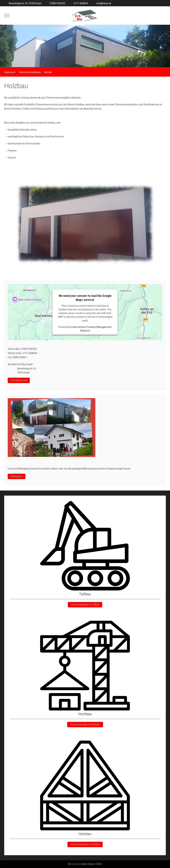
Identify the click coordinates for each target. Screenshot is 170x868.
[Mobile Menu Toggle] (7, 15)
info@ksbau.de (104, 3)
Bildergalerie (17, 476)
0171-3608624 (81, 3)
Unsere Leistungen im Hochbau (85, 724)
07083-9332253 (57, 3)
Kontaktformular (19, 380)
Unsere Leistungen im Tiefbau (85, 605)
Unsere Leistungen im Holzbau (85, 844)
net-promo (76, 864)
